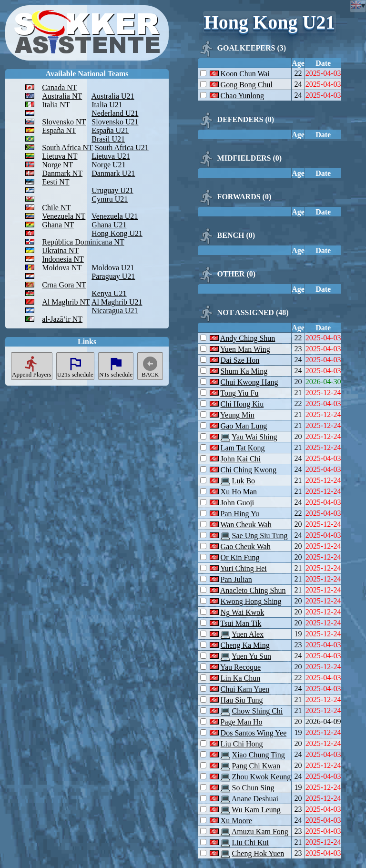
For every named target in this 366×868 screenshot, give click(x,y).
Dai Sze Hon (240, 360)
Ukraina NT (60, 250)
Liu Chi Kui (250, 842)
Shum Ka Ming (244, 371)
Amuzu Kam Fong (260, 832)
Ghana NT (58, 225)
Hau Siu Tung (242, 700)
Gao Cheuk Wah (246, 546)
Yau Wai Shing (254, 437)
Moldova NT (62, 268)
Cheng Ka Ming (245, 645)
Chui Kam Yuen (245, 689)
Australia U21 (112, 96)
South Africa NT (67, 148)
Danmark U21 (113, 173)
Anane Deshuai (255, 799)
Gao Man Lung (244, 426)
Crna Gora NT (64, 285)
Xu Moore (236, 821)
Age (298, 63)
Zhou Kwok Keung (262, 777)
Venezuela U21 (115, 216)
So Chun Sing (253, 788)
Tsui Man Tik (241, 623)
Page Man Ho (242, 722)
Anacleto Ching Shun (253, 590)
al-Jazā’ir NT (62, 319)
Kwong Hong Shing (251, 601)
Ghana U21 (109, 225)
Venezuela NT (64, 216)
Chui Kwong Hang (249, 382)
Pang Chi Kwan (256, 766)
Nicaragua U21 (115, 311)
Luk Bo (244, 481)
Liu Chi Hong (242, 744)
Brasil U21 (108, 139)
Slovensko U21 (115, 122)
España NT (59, 130)
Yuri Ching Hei (244, 568)
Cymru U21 (110, 199)
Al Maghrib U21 (117, 302)
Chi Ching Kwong (249, 470)
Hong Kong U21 (117, 233)
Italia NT (56, 105)
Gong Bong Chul (247, 85)
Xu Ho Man (239, 492)
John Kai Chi (241, 459)
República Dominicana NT (83, 242)
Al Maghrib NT (66, 302)
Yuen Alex (248, 634)
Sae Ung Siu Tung (260, 536)
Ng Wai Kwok (243, 612)
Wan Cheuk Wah (246, 525)
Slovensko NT (64, 122)
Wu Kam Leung (256, 810)
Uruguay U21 (112, 190)
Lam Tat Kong (243, 448)
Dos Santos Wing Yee (254, 733)
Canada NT (59, 87)
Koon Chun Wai (245, 74)
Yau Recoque (240, 667)
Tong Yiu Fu (239, 393)
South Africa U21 (122, 148)
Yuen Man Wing (245, 349)
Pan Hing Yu (240, 514)
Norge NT (57, 165)
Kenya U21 (109, 293)
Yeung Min (237, 415)
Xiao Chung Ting (259, 755)
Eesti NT (56, 182)
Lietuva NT (60, 156)
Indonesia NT (63, 259)
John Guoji (238, 503)
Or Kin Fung (240, 557)
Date (323, 63)
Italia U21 (107, 105)
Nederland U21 (115, 113)
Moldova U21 (113, 268)
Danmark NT (62, 173)
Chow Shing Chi (258, 711)
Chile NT (56, 208)
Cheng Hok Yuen (258, 853)
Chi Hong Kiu (242, 404)
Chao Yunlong (242, 96)
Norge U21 (108, 165)
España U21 (110, 130)
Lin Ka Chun (241, 678)
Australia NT (62, 96)
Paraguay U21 (113, 276)
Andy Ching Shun (248, 338)
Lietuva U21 (111, 156)
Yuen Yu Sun (251, 656)
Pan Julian (236, 579)
